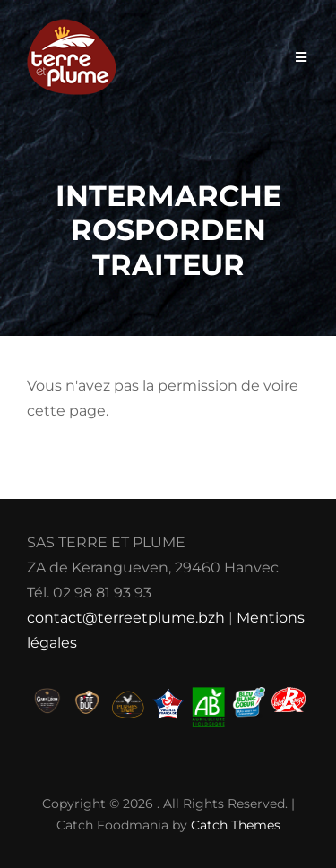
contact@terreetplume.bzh (126, 618)
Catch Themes (236, 825)
